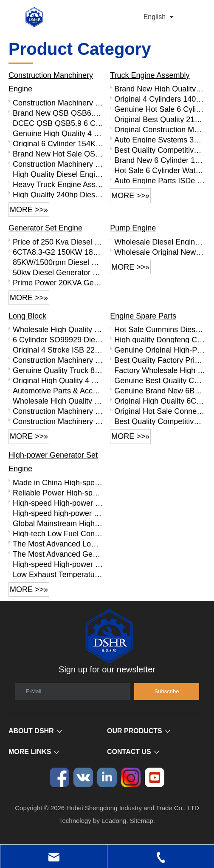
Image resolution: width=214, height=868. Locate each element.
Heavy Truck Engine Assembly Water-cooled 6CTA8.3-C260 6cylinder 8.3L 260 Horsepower (58, 184)
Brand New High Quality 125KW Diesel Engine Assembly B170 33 (160, 88)
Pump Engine (133, 228)
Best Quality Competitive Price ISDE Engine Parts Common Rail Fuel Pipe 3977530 (160, 421)
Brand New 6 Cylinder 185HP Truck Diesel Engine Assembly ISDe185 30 (160, 160)
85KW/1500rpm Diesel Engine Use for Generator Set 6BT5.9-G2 (58, 262)
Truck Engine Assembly (150, 75)
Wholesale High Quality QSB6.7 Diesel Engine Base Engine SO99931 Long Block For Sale (58, 329)
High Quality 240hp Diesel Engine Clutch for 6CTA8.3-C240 (58, 194)
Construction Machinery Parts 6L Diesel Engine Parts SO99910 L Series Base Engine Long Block (58, 421)
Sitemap (142, 821)
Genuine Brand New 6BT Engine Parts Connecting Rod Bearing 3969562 (160, 390)
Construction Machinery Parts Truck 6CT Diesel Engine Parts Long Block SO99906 (58, 411)
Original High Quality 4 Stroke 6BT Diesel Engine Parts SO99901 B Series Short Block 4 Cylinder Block (58, 380)
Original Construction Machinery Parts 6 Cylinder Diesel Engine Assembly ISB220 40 (160, 129)
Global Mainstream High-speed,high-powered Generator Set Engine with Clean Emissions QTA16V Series (58, 523)
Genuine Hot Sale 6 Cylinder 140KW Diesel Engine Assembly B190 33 (160, 109)
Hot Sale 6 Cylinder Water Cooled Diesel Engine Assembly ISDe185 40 (160, 170)
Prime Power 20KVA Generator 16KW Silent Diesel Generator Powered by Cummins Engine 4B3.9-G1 (58, 282)
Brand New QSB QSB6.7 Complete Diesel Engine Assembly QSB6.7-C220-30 (58, 113)
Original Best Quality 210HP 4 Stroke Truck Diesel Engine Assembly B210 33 (160, 119)
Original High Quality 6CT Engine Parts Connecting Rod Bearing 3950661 (160, 401)
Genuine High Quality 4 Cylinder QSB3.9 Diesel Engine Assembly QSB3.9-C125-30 (58, 133)
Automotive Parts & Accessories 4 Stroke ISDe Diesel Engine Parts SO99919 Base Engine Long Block (58, 390)
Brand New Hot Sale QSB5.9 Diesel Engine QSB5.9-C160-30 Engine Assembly (58, 154)
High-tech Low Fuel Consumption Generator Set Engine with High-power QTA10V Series (58, 533)
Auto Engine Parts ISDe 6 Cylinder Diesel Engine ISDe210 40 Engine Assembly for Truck (160, 180)
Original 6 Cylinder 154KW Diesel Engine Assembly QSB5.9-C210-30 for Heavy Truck (58, 143)
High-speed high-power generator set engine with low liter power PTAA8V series (58, 513)
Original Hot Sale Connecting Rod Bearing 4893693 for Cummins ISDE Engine (160, 411)
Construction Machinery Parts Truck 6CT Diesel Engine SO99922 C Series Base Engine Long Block (58, 360)
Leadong (114, 821)
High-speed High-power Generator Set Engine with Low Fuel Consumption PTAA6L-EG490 (58, 503)
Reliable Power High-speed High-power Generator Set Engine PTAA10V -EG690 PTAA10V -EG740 (58, 492)
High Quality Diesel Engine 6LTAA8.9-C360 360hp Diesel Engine (58, 174)
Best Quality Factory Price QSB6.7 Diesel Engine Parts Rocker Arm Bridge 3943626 (160, 360)
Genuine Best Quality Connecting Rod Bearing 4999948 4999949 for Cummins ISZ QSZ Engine (160, 380)
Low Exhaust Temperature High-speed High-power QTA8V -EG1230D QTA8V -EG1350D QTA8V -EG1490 (58, 574)
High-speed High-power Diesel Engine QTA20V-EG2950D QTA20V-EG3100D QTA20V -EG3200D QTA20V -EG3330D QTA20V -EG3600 (58, 564)
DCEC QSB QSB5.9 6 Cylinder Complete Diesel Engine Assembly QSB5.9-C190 (58, 123)
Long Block (27, 316)
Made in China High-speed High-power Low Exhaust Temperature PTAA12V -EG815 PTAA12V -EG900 (58, 482)
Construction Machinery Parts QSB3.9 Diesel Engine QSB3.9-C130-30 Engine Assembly (58, 164)
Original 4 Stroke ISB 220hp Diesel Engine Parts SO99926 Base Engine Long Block (58, 350)
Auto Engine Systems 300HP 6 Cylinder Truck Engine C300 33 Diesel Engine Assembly (160, 139)
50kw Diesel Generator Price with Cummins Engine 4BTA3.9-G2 (58, 272)
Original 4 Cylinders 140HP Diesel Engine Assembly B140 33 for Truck (160, 99)
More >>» (29, 210)
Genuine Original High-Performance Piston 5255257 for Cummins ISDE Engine (160, 350)
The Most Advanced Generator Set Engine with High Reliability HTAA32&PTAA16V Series (58, 554)
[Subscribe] (166, 692)
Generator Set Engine (45, 228)
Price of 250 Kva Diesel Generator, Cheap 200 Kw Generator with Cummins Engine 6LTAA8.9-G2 (58, 242)
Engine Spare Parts (143, 316)
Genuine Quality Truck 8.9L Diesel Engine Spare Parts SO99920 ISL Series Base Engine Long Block (58, 370)
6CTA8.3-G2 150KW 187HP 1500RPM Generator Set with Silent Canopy (58, 252)
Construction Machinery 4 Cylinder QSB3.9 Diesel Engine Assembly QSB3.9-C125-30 (58, 102)
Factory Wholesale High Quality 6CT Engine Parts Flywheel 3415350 (160, 370)
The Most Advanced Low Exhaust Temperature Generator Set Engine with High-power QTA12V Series (58, 544)
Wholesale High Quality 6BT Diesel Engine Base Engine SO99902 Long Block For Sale (58, 401)
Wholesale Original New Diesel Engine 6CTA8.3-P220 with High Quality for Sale (160, 252)
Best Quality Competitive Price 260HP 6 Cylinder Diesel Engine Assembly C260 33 (160, 150)
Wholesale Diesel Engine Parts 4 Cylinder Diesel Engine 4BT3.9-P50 (160, 242)
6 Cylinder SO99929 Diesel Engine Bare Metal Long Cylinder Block (58, 339)
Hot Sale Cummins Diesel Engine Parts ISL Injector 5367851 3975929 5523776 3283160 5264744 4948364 (160, 329)
